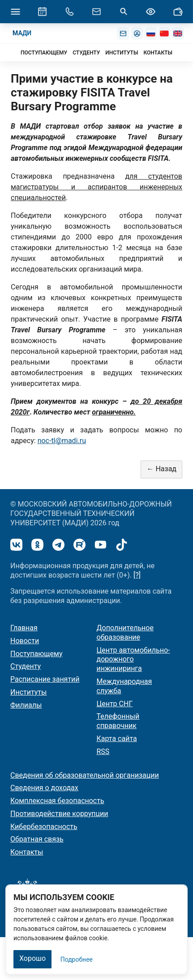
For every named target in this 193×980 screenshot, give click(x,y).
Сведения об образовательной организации (85, 775)
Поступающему (36, 654)
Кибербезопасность (44, 827)
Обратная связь (37, 839)
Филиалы (26, 705)
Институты (28, 692)
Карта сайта (117, 739)
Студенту (26, 666)
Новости (25, 641)
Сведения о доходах (44, 788)
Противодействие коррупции (59, 814)
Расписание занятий (45, 679)
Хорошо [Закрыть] (32, 958)
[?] (137, 575)
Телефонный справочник (118, 721)
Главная (24, 628)
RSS (103, 752)
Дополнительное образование (125, 632)
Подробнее (77, 959)
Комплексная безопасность (57, 801)
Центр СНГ (115, 704)
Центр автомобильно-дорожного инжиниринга (133, 660)
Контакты (27, 852)
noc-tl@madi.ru (62, 441)
